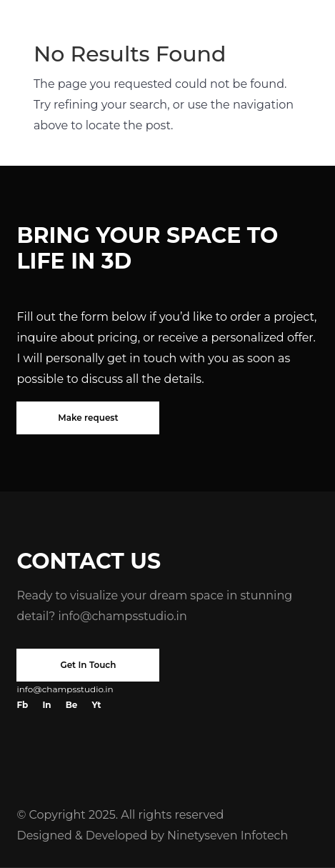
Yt (96, 705)
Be (72, 705)
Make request (88, 418)
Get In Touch (88, 665)
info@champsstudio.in (122, 616)
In (46, 705)
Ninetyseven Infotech (227, 835)
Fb (22, 705)
